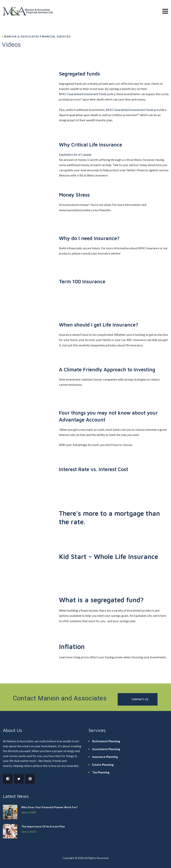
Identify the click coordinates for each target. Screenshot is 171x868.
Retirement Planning (106, 741)
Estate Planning (103, 765)
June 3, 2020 (28, 812)
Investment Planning (106, 749)
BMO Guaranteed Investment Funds (83, 94)
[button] (138, 699)
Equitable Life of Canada (75, 154)
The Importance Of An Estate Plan (43, 826)
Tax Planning (101, 772)
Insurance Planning (105, 757)
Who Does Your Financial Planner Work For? (49, 807)
